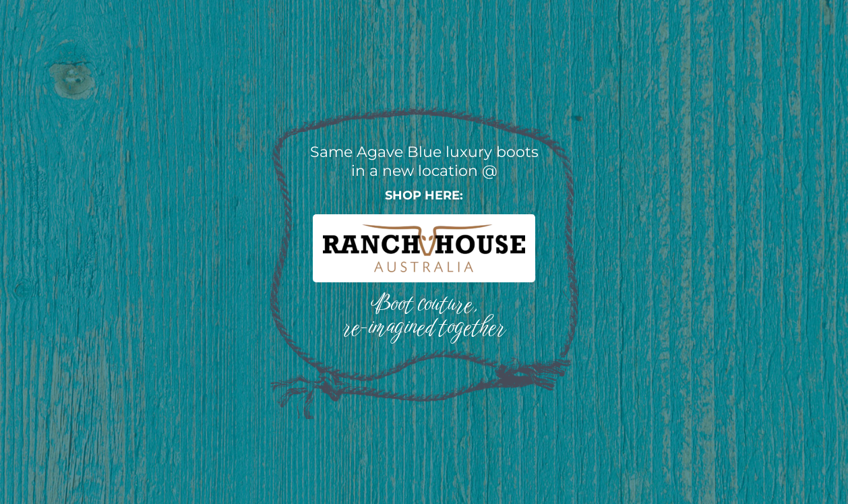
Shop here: (424, 195)
